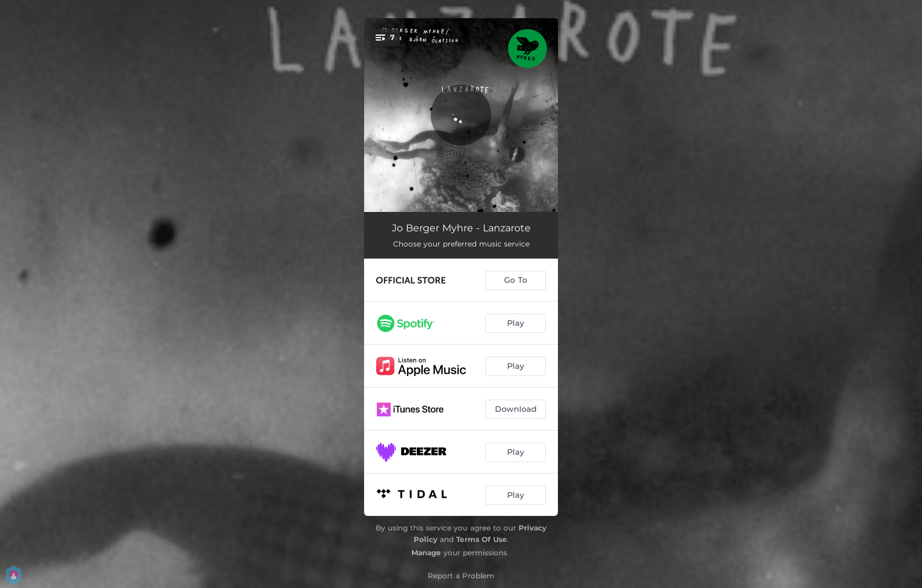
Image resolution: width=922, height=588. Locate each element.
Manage (426, 553)
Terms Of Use (482, 539)
